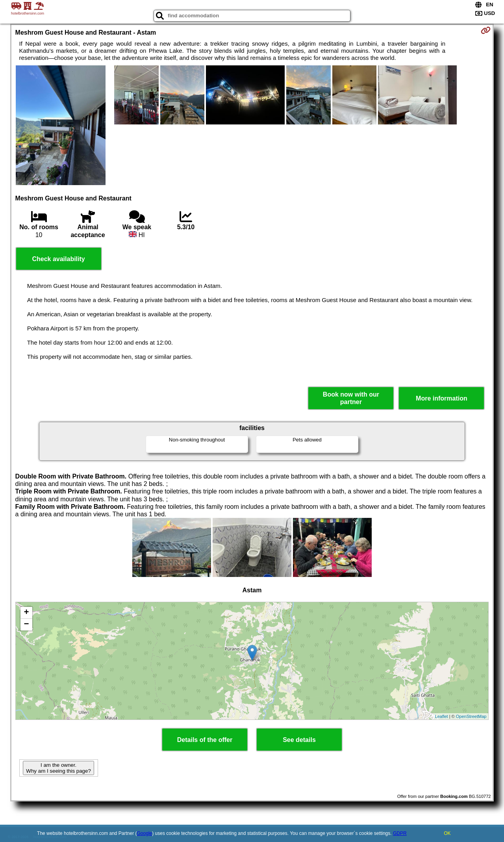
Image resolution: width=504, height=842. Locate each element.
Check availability (58, 259)
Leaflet (442, 716)
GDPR (400, 833)
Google (145, 833)
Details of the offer (205, 740)
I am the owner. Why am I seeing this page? (58, 768)
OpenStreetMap (471, 716)
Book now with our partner (351, 398)
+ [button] (26, 613)
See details (299, 740)
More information (442, 398)
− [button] (26, 625)
